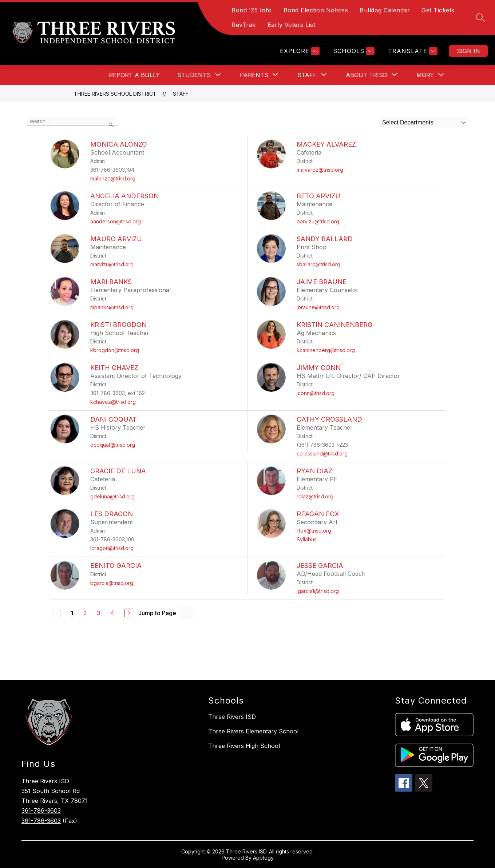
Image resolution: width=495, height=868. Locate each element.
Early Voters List (292, 25)
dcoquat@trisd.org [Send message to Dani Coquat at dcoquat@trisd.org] (113, 445)
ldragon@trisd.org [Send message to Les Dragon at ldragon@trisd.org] (112, 548)
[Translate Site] (412, 51)
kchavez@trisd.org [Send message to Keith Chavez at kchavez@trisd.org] (113, 402)
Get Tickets (438, 10)
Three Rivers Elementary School (253, 731)
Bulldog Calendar (385, 10)
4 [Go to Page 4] (112, 613)
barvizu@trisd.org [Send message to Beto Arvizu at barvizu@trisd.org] (318, 221)
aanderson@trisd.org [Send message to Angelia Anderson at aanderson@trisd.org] (116, 221)
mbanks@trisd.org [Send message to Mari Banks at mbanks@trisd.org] (112, 307)
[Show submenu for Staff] (307, 75)
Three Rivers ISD (232, 717)
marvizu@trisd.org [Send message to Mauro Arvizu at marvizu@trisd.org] (112, 264)
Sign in (468, 51)
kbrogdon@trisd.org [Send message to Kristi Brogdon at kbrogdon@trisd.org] (115, 350)
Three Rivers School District (115, 94)
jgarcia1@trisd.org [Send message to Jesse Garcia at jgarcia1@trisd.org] (318, 591)
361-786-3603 (41, 811)
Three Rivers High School (244, 746)
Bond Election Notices (316, 10)
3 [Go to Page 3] (98, 613)
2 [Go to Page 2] (85, 613)
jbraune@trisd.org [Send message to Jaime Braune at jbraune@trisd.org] (318, 307)
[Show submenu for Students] (194, 75)
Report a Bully (134, 75)
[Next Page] (129, 613)
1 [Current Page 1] (72, 613)
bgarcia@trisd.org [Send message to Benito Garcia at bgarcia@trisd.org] (112, 583)
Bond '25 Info (252, 10)
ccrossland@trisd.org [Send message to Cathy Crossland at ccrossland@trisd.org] (322, 453)
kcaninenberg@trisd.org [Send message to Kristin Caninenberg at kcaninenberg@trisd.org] (326, 350)
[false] (72, 121)
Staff (181, 94)
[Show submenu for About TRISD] (367, 75)
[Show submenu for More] (425, 75)
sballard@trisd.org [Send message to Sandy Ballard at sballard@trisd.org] (318, 264)
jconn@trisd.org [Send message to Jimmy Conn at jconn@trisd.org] (316, 393)
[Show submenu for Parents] (254, 75)
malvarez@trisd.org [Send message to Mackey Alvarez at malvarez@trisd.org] (320, 170)
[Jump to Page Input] (187, 613)
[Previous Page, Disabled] (56, 613)
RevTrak (244, 25)
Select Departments (408, 122)
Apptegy (263, 858)
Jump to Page (157, 613)
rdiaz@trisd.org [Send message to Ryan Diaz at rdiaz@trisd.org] (315, 496)
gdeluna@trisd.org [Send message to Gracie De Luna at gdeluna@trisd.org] (112, 496)
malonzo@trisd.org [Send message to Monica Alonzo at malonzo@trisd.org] (113, 178)
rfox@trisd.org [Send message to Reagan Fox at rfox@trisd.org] (314, 531)
